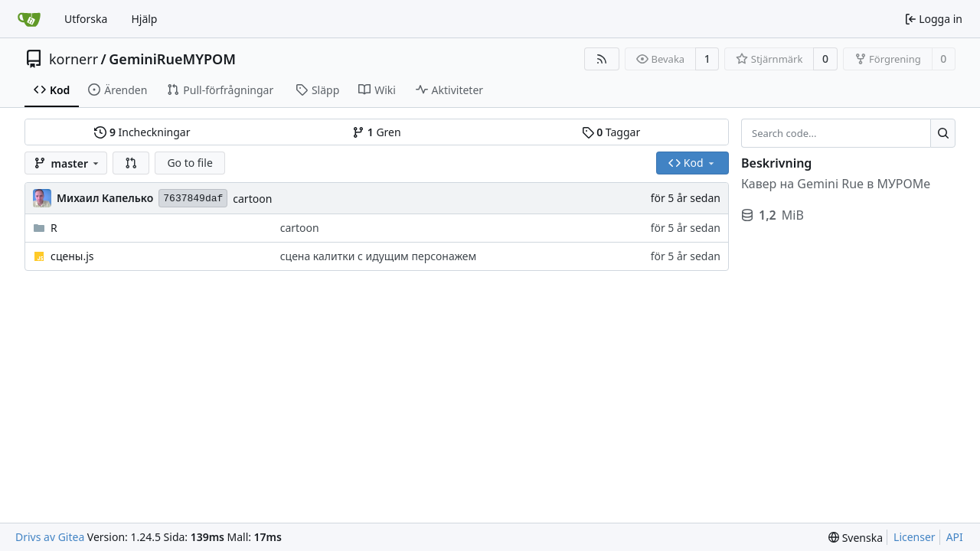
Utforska (86, 19)
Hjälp (144, 19)
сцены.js (72, 256)
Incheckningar (142, 132)
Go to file (189, 163)
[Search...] (943, 133)
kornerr (73, 59)
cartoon (252, 199)
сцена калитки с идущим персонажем (379, 256)
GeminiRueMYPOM (172, 59)
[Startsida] (29, 19)
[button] (131, 163)
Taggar (611, 132)
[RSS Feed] (602, 59)
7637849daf (193, 199)
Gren (376, 132)
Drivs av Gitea (50, 537)
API (955, 537)
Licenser (915, 537)
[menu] (856, 538)
